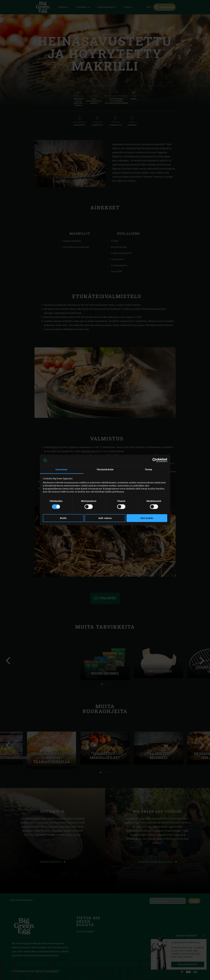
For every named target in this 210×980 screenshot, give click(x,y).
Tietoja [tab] (149, 470)
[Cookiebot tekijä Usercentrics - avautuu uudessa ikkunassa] (155, 460)
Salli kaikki (147, 518)
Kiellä (63, 518)
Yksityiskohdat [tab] (105, 470)
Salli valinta (105, 518)
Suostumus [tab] (62, 470)
